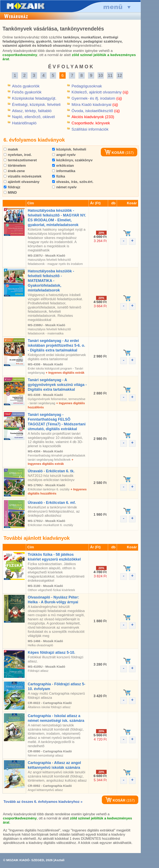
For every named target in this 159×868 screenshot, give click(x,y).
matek (11, 149)
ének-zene (14, 171)
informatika (64, 171)
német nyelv (64, 187)
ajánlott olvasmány (22, 182)
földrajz (12, 187)
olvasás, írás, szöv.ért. (73, 182)
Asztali (59, 860)
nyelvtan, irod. (18, 155)
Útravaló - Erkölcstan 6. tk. (51, 471)
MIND (10, 193)
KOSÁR (114, 153)
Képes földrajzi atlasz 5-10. (51, 653)
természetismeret (20, 160)
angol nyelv (64, 155)
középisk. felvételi (69, 149)
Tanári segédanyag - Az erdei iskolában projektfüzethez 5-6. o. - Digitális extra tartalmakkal (56, 345)
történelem (15, 166)
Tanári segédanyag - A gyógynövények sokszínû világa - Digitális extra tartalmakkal (57, 385)
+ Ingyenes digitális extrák (65, 373)
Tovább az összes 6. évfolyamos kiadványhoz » (43, 802)
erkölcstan (63, 166)
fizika (59, 176)
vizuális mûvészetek (23, 176)
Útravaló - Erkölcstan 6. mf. (52, 503)
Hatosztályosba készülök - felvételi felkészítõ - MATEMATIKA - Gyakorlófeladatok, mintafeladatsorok (51, 281)
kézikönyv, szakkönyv (72, 160)
